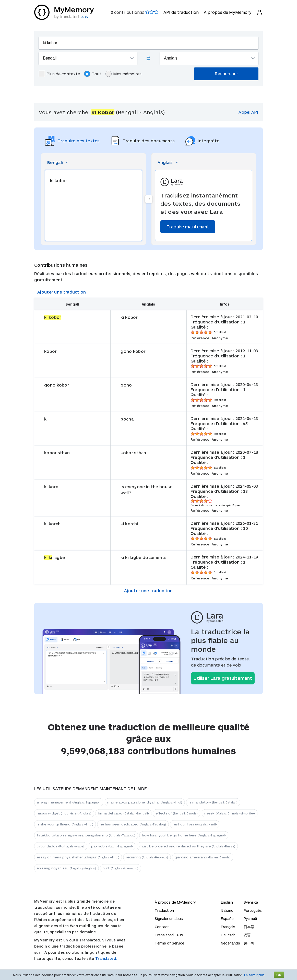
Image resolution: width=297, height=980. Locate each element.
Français (228, 927)
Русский (250, 919)
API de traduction (181, 12)
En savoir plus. (255, 975)
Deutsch (228, 935)
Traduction (164, 910)
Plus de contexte (59, 74)
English (227, 902)
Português (253, 910)
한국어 (249, 943)
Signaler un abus (169, 919)
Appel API (248, 112)
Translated (169, 935)
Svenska (251, 902)
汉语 (247, 935)
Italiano (227, 910)
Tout (93, 74)
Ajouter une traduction (62, 292)
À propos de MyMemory (228, 12)
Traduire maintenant (188, 227)
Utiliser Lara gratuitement (223, 678)
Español (228, 919)
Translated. (106, 958)
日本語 (249, 927)
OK (279, 975)
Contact (162, 927)
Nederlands (230, 943)
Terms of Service (169, 943)
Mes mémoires (123, 74)
